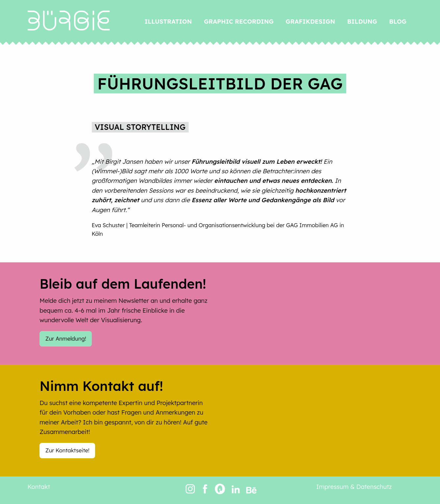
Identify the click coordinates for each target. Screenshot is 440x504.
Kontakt (39, 487)
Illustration (168, 22)
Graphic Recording (239, 22)
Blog (398, 22)
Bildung (362, 22)
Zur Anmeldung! (66, 338)
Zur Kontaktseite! (67, 450)
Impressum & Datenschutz (354, 487)
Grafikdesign (310, 22)
